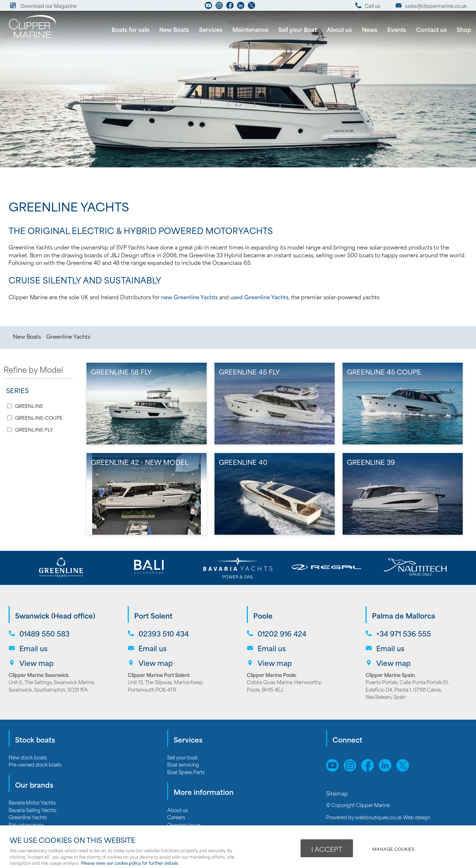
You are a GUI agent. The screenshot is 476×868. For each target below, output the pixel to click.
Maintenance (250, 29)
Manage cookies (393, 849)
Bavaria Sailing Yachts (32, 810)
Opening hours (184, 824)
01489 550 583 (44, 633)
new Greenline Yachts (189, 297)
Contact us (431, 29)
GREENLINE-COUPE (39, 418)
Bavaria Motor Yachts (32, 802)
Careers (176, 817)
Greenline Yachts (68, 336)
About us (339, 29)
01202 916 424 (282, 633)
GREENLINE (29, 406)
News (370, 29)
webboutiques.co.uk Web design (393, 817)
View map (37, 663)
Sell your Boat (298, 29)
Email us (33, 648)
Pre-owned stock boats (35, 764)
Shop (464, 29)
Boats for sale (130, 29)
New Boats (174, 29)
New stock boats (28, 757)
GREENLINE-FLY (34, 430)
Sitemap (338, 793)
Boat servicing (183, 764)
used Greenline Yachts (259, 297)
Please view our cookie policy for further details (130, 863)
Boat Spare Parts (186, 772)
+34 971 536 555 (404, 633)
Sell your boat (182, 757)
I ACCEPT (327, 849)
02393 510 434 (164, 633)
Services (211, 29)
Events (397, 29)
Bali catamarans (26, 824)
